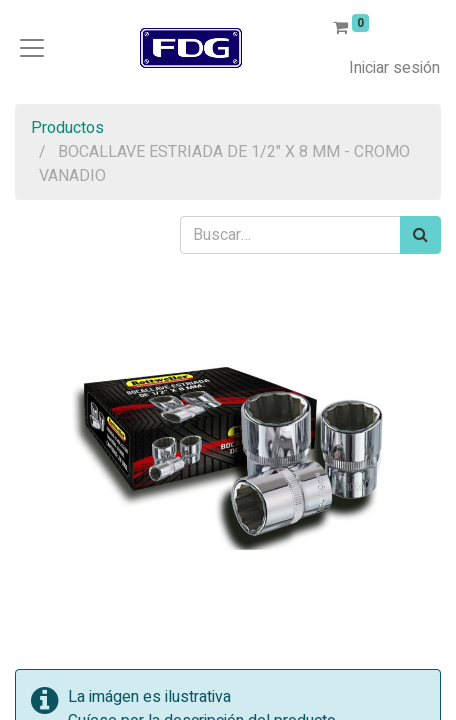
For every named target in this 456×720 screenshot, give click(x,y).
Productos (67, 128)
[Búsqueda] (420, 235)
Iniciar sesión (394, 68)
